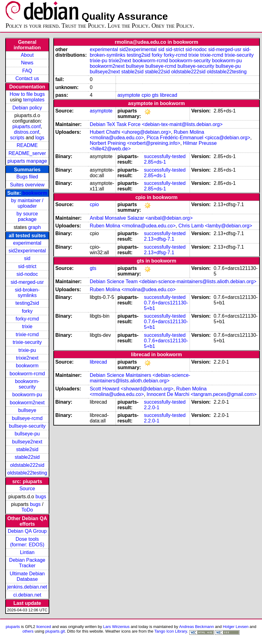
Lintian (27, 552)
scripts (17, 138)
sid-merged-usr (27, 282)
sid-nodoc (27, 274)
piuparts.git (55, 631)
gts (155, 95)
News (27, 63)
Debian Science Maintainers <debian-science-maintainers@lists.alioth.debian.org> (140, 378)
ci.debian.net (27, 595)
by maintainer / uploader (27, 203)
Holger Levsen (236, 627)
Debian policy (27, 108)
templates (34, 100)
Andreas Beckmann (196, 627)
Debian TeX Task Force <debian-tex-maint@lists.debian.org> (156, 124)
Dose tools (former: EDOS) (27, 542)
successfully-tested (165, 156)
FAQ (27, 71)
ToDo (27, 510)
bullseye (27, 410)
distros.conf (27, 132)
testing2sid (27, 303)
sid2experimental (27, 251)
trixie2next (27, 358)
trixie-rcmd (27, 334)
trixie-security (27, 342)
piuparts (13, 627)
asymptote (129, 95)
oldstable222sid (27, 465)
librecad (169, 95)
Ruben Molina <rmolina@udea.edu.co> (133, 226)
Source (27, 489)
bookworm (35, 193)
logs (40, 138)
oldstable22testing (27, 473)
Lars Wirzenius (117, 627)
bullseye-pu (27, 434)
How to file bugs (27, 94)
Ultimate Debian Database (27, 576)
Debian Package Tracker (27, 563)
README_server (27, 153)
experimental (27, 243)
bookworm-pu (27, 395)
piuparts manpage (27, 161)
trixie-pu (27, 350)
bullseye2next (27, 442)
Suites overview (27, 185)
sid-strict (27, 266)
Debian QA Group (27, 531)
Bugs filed (27, 177)
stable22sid (27, 457)
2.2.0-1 (152, 408)
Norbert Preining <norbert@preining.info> (135, 143)
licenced (44, 627)
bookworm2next (27, 403)
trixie (27, 326)
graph (34, 227)
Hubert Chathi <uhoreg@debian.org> (130, 132)
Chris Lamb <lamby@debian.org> (215, 226)
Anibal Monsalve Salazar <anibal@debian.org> (141, 218)
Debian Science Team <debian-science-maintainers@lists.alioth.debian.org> (173, 281)
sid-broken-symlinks (27, 293)
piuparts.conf (27, 126)
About (27, 55)
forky (27, 311)
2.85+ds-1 (155, 162)
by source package (27, 216)
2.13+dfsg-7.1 (159, 239)
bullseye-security (27, 426)
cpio (146, 95)
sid (27, 258)
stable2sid (27, 449)
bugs (41, 497)
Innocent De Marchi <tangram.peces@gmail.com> (202, 394)
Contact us (27, 78)
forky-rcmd (27, 319)
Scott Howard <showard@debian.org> (132, 389)
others (28, 631)
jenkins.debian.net (27, 587)
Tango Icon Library (171, 631)
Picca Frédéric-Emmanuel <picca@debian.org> (199, 138)
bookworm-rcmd (27, 374)
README (27, 145)
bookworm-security (27, 384)
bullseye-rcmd (27, 418)
